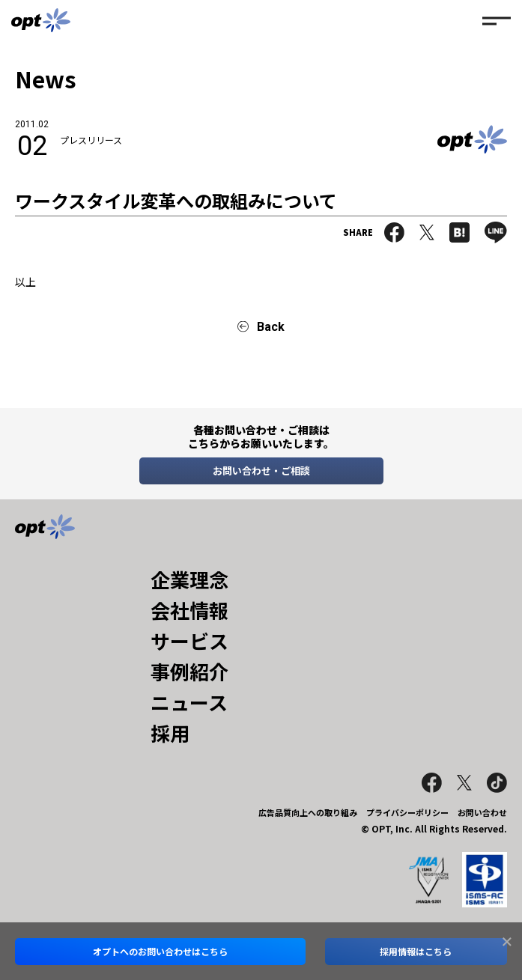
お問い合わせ (482, 812)
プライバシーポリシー (407, 812)
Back (271, 327)
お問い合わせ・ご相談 (261, 471)
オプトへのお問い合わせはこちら (160, 951)
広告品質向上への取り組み (308, 812)
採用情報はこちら (416, 951)
